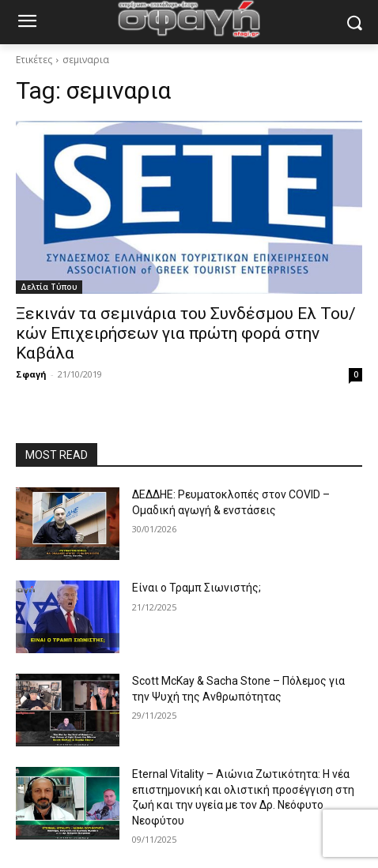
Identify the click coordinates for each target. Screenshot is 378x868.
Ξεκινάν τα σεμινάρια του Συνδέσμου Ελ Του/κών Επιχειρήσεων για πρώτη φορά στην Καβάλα (186, 333)
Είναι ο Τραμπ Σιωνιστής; (197, 588)
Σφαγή (31, 374)
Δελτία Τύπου (49, 287)
